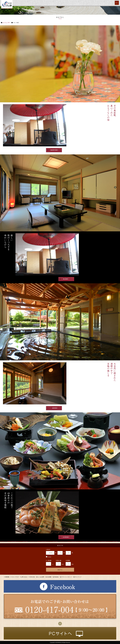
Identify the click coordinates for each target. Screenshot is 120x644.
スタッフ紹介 (16, 23)
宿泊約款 (57, 577)
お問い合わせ (24, 577)
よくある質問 (41, 577)
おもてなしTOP (6, 23)
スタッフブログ (15, 577)
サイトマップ (78, 577)
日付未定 (49, 557)
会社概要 (49, 577)
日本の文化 (32, 577)
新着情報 (7, 577)
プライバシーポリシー (67, 577)
